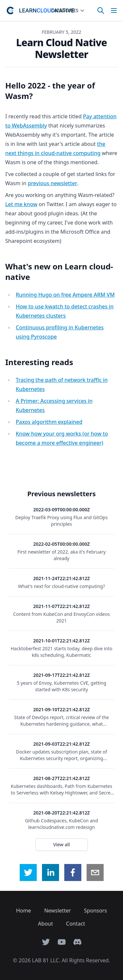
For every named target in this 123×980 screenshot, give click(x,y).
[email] (95, 872)
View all (61, 844)
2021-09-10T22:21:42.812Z (61, 709)
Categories (68, 10)
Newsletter (58, 911)
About (45, 924)
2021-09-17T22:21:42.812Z (61, 675)
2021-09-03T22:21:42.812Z (61, 744)
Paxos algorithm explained (49, 422)
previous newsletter (53, 183)
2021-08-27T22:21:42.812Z (61, 778)
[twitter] (28, 872)
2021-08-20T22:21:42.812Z (61, 813)
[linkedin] (51, 872)
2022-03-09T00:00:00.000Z (61, 510)
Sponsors (95, 911)
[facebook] (73, 872)
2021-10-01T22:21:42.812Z (61, 641)
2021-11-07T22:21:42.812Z (61, 606)
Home (24, 911)
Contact (75, 924)
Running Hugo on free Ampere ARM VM (65, 295)
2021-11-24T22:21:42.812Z (61, 578)
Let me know (21, 204)
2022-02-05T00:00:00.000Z (61, 544)
